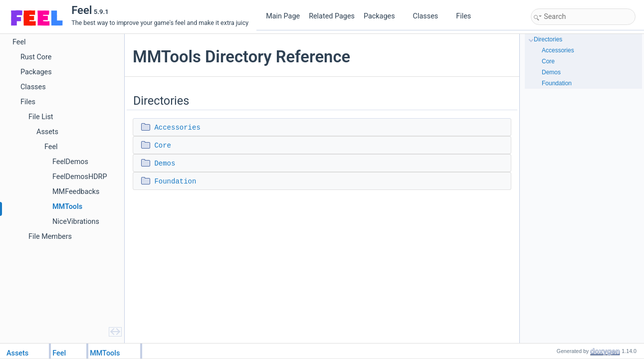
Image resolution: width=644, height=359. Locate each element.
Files (467, 16)
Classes (429, 16)
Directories (548, 39)
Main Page (283, 16)
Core (163, 146)
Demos (165, 164)
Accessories (177, 128)
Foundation (175, 181)
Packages (383, 16)
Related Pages (332, 16)
